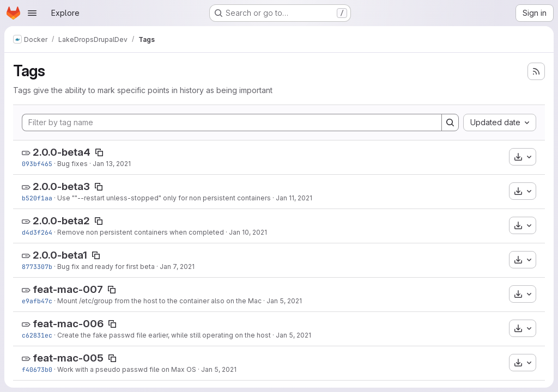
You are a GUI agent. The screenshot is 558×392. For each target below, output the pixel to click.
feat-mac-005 (68, 358)
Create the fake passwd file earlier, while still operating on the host (164, 335)
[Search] (450, 122)
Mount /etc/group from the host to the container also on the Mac (159, 301)
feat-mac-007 (68, 289)
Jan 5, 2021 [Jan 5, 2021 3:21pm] (293, 335)
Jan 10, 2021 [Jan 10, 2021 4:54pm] (248, 232)
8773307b (37, 267)
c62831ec (37, 335)
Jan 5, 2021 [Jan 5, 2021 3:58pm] (284, 301)
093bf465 (37, 164)
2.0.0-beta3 (61, 186)
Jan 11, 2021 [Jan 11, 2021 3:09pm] (294, 198)
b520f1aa (37, 198)
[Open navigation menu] (32, 13)
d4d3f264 (37, 232)
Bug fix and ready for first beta (106, 267)
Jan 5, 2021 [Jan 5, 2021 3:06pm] (219, 369)
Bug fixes (72, 164)
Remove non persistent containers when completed (141, 232)
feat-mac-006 (68, 324)
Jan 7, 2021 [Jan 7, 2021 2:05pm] (177, 267)
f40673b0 (37, 369)
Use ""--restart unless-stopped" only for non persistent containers (164, 198)
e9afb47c (37, 301)
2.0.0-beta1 (60, 255)
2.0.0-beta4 (62, 152)
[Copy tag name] (99, 152)
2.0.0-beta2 (61, 221)
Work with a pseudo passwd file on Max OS (127, 369)
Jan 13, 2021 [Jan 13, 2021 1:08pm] (112, 164)
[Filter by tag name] (232, 122)
